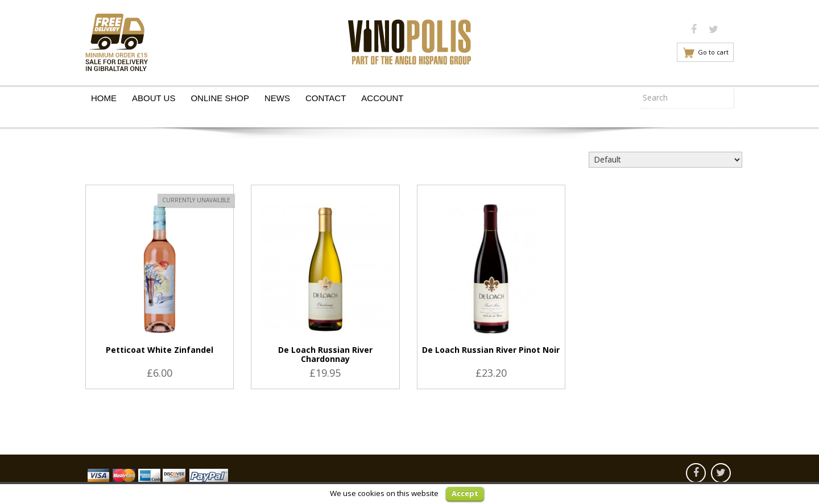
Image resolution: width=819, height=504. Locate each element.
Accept (465, 493)
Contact (326, 98)
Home (104, 98)
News (277, 98)
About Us (154, 98)
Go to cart (713, 52)
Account (382, 98)
